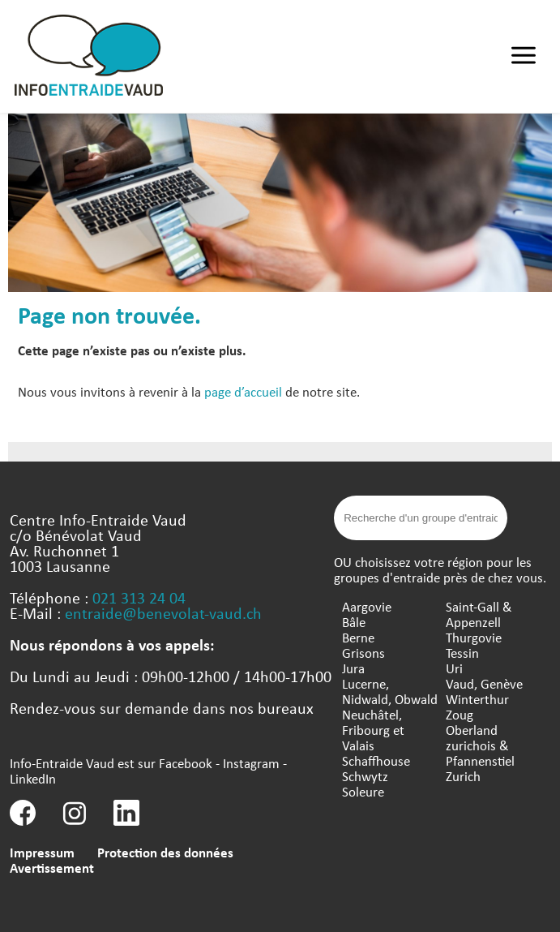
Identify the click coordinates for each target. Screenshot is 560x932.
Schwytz (365, 776)
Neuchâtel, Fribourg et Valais (373, 730)
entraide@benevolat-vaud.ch (163, 613)
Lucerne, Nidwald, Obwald (390, 691)
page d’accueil (243, 391)
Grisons (363, 653)
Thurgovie (474, 637)
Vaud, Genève (484, 683)
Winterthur (477, 699)
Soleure (363, 791)
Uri (454, 668)
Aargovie (367, 606)
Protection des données (165, 852)
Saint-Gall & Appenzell (479, 614)
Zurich (463, 776)
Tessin (462, 653)
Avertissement (52, 868)
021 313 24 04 (139, 597)
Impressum (42, 852)
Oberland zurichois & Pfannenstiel (480, 745)
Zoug (460, 714)
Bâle (354, 622)
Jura (353, 668)
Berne (358, 637)
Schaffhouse (376, 760)
